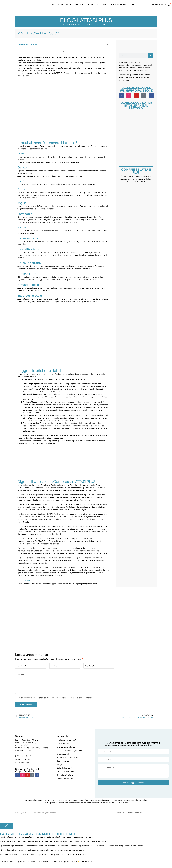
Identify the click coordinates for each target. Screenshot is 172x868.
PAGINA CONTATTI (81, 854)
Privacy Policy (122, 813)
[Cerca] (151, 56)
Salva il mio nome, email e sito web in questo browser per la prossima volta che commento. (55, 698)
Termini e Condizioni (134, 813)
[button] (107, 44)
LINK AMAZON (86, 861)
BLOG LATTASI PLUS (86, 20)
